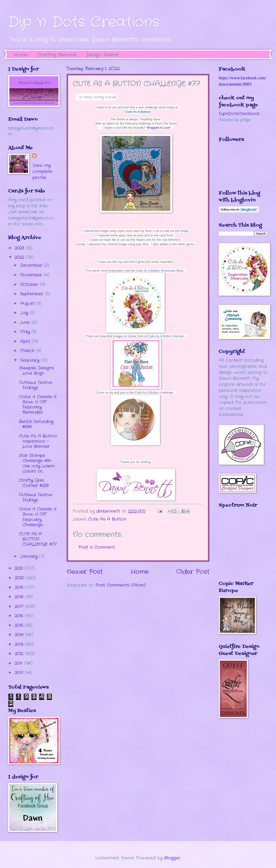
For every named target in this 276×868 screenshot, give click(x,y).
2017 (20, 606)
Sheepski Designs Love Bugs (36, 371)
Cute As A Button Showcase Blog (159, 271)
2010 (20, 673)
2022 (20, 257)
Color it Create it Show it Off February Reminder (38, 405)
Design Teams (102, 55)
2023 (20, 248)
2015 (20, 625)
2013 (20, 644)
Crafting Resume (57, 55)
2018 (20, 597)
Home (21, 55)
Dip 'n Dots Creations (84, 22)
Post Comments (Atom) (120, 585)
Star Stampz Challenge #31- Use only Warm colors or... (37, 463)
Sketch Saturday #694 (36, 424)
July (25, 313)
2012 (20, 654)
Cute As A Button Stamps (166, 336)
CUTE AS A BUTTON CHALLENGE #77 (38, 539)
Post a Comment (97, 547)
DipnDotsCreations (239, 114)
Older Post (193, 572)
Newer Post (85, 572)
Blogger (172, 858)
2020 (20, 578)
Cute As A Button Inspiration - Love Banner (38, 441)
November (32, 275)
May (26, 332)
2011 (19, 663)
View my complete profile (42, 171)
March (28, 351)
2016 (20, 616)
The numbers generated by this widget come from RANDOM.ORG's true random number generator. (237, 548)
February (31, 360)
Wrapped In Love (159, 128)
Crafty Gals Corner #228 (34, 483)
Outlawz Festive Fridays (36, 385)
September (33, 294)
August (28, 303)
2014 (20, 635)
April (26, 341)
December (32, 265)
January (30, 556)
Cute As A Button (138, 112)
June (26, 322)
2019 (20, 587)
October (30, 284)
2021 (20, 568)
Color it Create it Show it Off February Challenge (38, 517)
